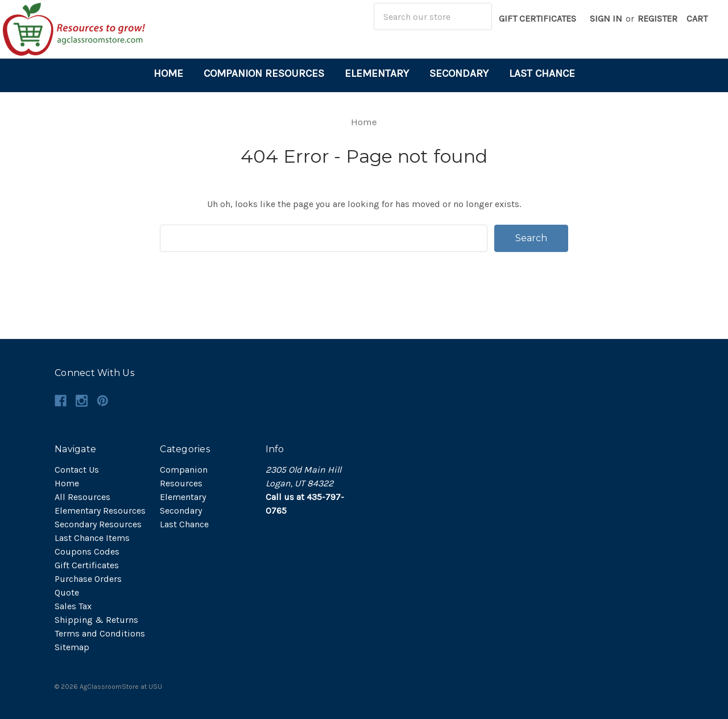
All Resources (82, 497)
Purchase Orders (88, 579)
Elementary (377, 73)
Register (657, 18)
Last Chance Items (92, 538)
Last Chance (542, 73)
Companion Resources (264, 73)
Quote (67, 592)
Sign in (606, 18)
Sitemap (72, 647)
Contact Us (77, 470)
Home (168, 73)
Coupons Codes (87, 551)
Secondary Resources (98, 524)
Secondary (459, 73)
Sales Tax (73, 606)
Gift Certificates (537, 18)
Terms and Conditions (100, 633)
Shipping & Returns (96, 620)
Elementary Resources (100, 511)
